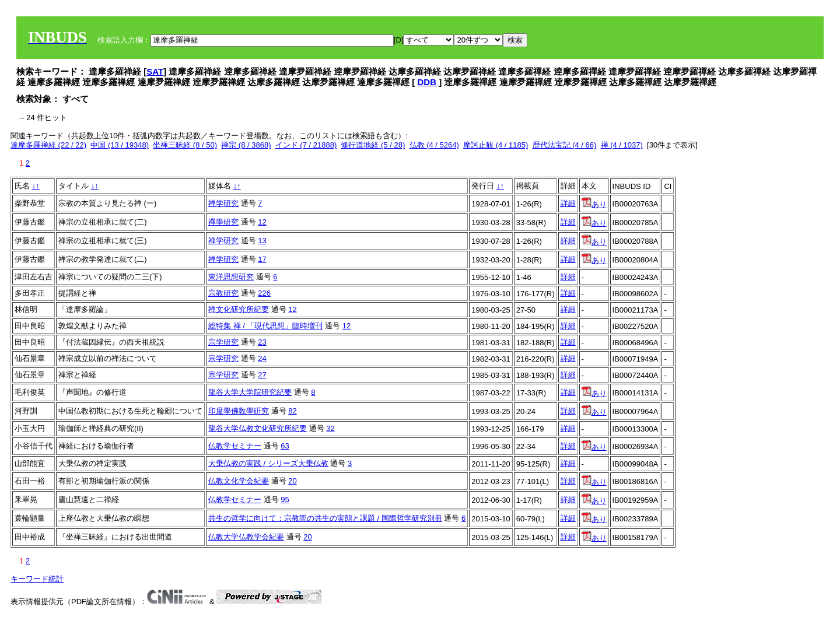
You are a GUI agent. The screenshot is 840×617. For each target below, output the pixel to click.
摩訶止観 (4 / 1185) (496, 145)
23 (262, 342)
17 (262, 259)
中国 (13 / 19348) (120, 145)
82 (292, 411)
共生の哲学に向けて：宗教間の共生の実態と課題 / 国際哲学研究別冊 (325, 518)
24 (262, 358)
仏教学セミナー (235, 446)
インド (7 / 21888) (306, 145)
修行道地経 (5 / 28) (373, 145)
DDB (428, 82)
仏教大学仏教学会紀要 (246, 537)
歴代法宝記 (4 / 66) (565, 145)
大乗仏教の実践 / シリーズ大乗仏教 (268, 463)
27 (262, 375)
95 (285, 499)
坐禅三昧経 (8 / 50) (185, 145)
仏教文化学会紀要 (239, 481)
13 (262, 241)
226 (264, 293)
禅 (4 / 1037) (622, 145)
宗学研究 (223, 342)
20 (292, 481)
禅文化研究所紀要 (239, 309)
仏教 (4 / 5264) (434, 145)
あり (594, 204)
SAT (155, 71)
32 (330, 428)
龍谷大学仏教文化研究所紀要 (258, 428)
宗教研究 (223, 293)
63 (285, 446)
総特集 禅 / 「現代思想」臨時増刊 (265, 326)
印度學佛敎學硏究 (239, 411)
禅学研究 (223, 203)
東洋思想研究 (231, 277)
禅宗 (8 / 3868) (246, 145)
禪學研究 (223, 222)
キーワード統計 (37, 579)
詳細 (568, 203)
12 (262, 222)
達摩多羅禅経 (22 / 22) (48, 145)
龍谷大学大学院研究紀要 (250, 392)
